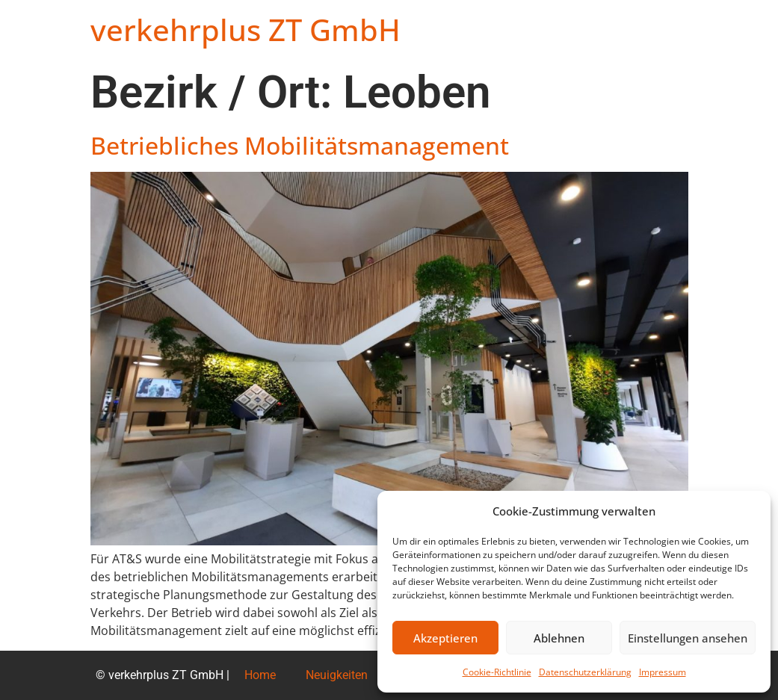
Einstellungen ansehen (688, 638)
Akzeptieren (445, 638)
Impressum (663, 672)
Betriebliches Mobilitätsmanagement (300, 145)
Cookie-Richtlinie (497, 672)
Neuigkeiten (337, 675)
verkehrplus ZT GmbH (246, 30)
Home (260, 675)
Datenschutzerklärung (585, 672)
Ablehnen (559, 638)
